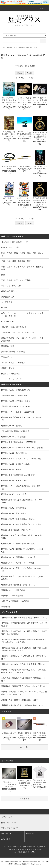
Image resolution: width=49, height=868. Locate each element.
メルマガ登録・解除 (20, 852)
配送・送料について (29, 847)
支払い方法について (15, 847)
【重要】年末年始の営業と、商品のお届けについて (22, 705)
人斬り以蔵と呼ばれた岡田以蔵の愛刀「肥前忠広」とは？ (23, 679)
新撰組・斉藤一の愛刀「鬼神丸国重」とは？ (20, 700)
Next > (30, 73)
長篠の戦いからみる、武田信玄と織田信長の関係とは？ (24, 664)
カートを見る (30, 834)
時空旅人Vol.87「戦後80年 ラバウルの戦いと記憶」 (24, 48)
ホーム (5, 48)
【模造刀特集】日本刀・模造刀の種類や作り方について (24, 618)
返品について (41, 847)
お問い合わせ (6, 839)
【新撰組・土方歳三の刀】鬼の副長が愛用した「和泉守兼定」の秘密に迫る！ (24, 633)
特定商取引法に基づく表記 (17, 849)
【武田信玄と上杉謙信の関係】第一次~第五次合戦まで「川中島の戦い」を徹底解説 (24, 641)
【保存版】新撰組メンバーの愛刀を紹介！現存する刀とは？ (24, 657)
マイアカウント (6, 834)
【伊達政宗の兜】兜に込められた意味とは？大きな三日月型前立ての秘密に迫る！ (24, 649)
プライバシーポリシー (33, 849)
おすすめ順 (19, 66)
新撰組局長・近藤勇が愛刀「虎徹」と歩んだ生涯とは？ (24, 686)
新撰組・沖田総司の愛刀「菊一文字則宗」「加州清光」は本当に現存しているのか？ (24, 671)
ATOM (33, 852)
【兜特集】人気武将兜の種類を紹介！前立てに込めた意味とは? (24, 624)
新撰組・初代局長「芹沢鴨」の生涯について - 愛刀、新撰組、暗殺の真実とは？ (24, 693)
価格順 (27, 66)
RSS (29, 852)
